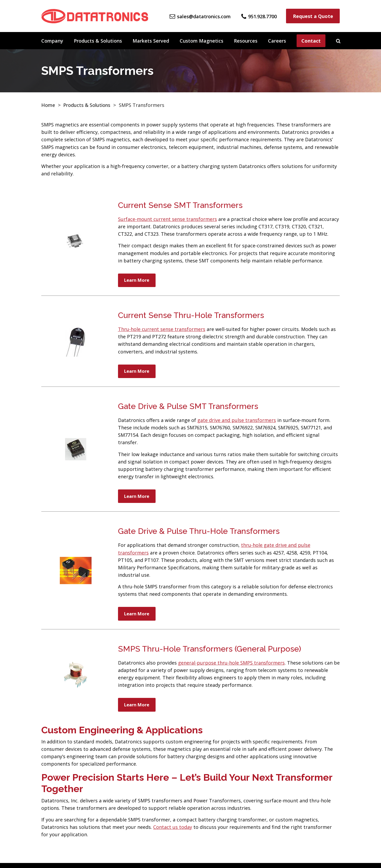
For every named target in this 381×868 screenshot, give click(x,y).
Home (48, 105)
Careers (277, 41)
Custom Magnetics (201, 41)
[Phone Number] (259, 16)
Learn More (139, 281)
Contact (311, 41)
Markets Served (151, 41)
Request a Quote (313, 16)
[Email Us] (200, 16)
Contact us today (173, 832)
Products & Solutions (98, 41)
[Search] (338, 41)
